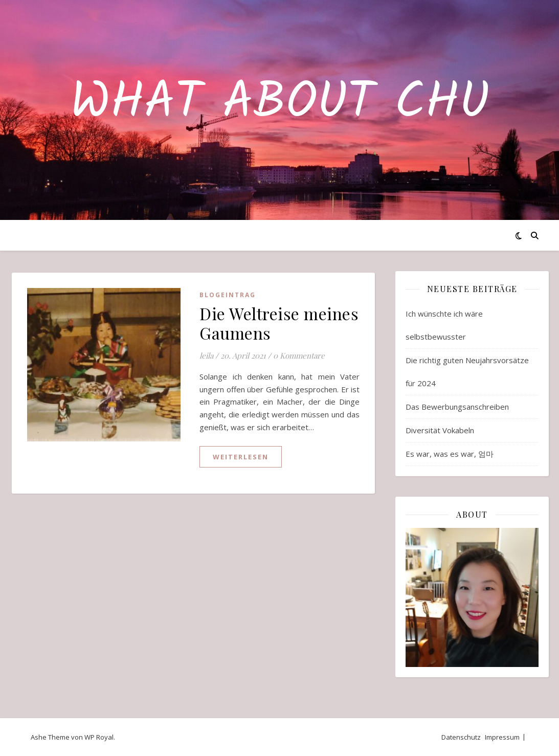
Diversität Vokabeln (440, 430)
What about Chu (280, 104)
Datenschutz (461, 737)
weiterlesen (241, 457)
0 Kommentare (299, 355)
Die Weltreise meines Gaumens (279, 323)
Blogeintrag (228, 295)
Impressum (502, 737)
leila (206, 355)
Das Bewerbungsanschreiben (457, 407)
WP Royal (99, 737)
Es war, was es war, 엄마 (450, 454)
